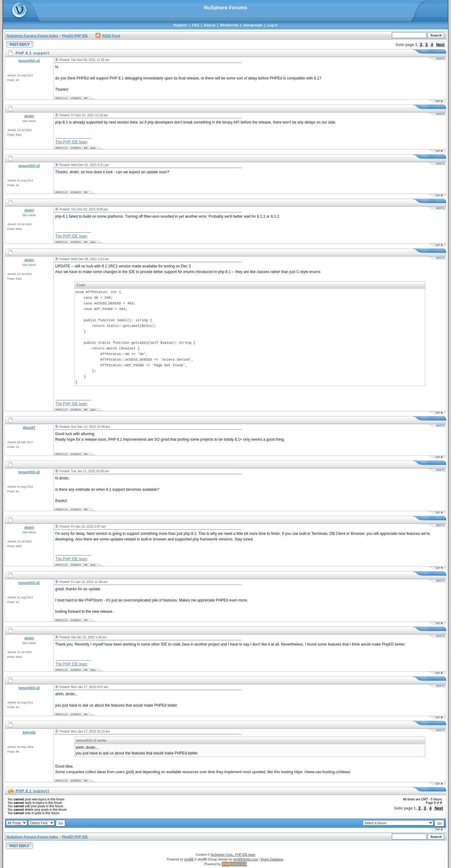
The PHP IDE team (71, 142)
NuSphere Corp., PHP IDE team (233, 855)
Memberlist (229, 25)
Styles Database (272, 859)
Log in (272, 25)
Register (180, 25)
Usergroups (253, 25)
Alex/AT (29, 428)
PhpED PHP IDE (75, 36)
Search (210, 25)
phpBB (189, 859)
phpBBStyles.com (246, 859)
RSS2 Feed (108, 36)
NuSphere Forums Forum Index (32, 36)
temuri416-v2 (29, 61)
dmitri (29, 116)
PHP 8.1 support (32, 791)
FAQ (196, 25)
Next (440, 45)
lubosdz (29, 732)
